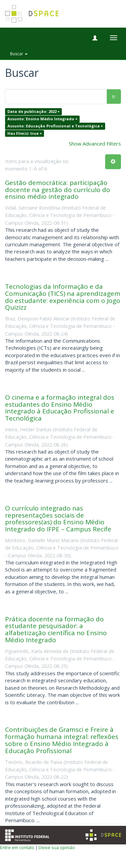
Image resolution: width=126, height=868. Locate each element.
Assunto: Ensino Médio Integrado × (42, 119)
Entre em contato (17, 847)
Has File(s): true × (25, 133)
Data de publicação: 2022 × (33, 112)
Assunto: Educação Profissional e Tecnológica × (55, 126)
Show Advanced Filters (95, 144)
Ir (114, 96)
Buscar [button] (19, 54)
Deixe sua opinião (57, 847)
